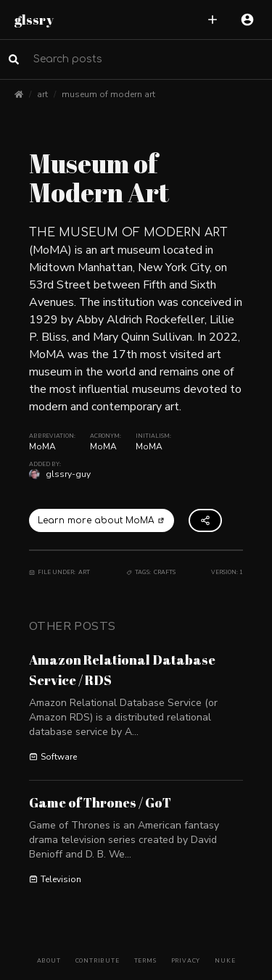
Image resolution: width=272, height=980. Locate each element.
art (42, 94)
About (49, 961)
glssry (34, 20)
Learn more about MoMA (102, 520)
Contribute (98, 961)
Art (84, 572)
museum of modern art (108, 94)
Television (55, 879)
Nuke (225, 961)
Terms (145, 961)
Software (53, 757)
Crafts (165, 572)
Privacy (186, 961)
